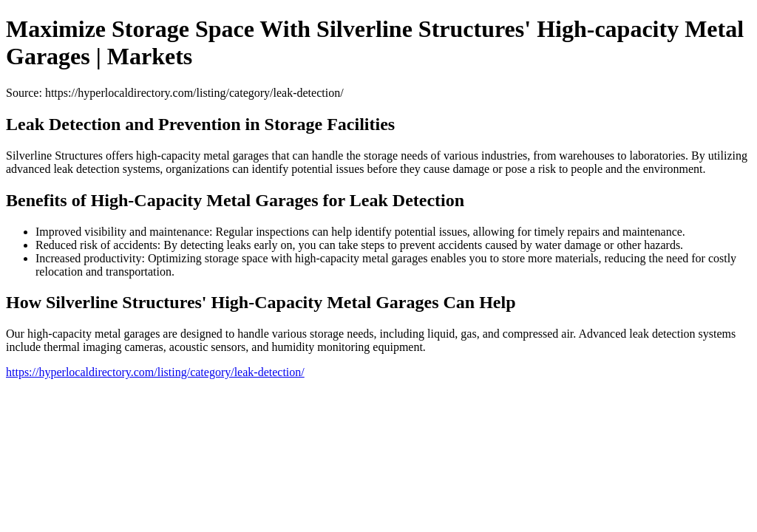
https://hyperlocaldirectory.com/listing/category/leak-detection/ (155, 372)
